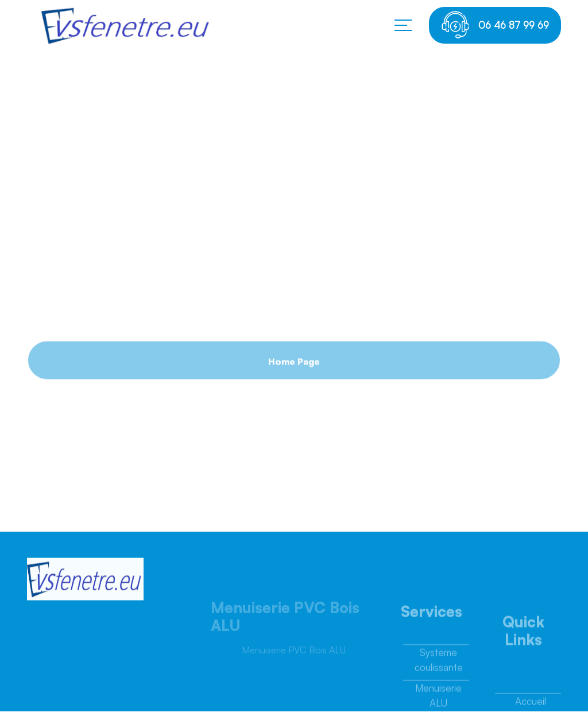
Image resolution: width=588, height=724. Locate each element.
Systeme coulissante (439, 663)
